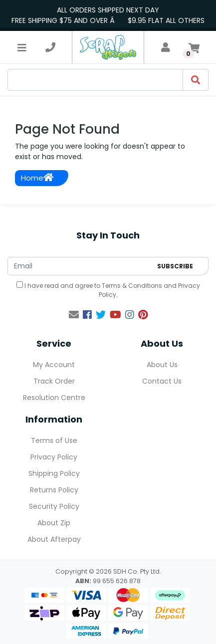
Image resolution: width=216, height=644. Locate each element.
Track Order (54, 381)
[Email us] (74, 315)
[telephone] (50, 47)
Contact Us (162, 381)
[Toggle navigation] (22, 47)
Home (37, 178)
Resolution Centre (54, 398)
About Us (162, 365)
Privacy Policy (54, 457)
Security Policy (54, 506)
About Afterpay (54, 539)
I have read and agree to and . (108, 290)
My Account (54, 365)
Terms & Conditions (132, 286)
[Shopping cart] (194, 47)
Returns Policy (54, 490)
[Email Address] (80, 266)
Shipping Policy (54, 473)
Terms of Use (54, 440)
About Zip (54, 523)
